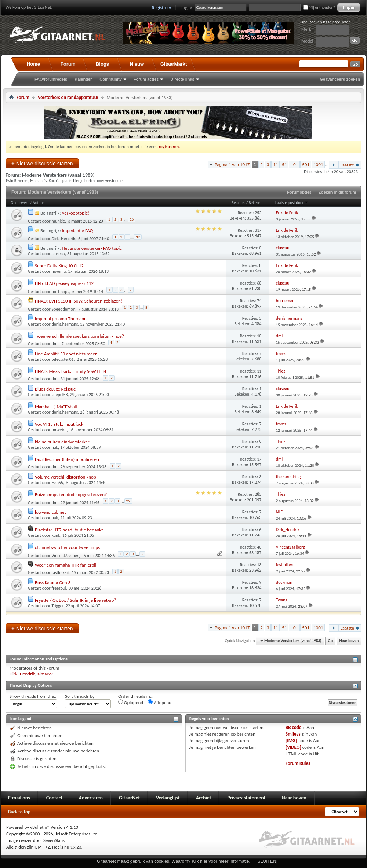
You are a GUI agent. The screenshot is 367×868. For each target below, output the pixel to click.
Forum (68, 64)
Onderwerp (20, 203)
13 (259, 565)
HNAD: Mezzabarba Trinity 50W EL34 (70, 371)
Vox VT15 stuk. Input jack (59, 424)
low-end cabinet (50, 512)
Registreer (162, 8)
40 (259, 547)
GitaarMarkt (174, 64)
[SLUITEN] (267, 861)
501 (306, 164)
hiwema (59, 271)
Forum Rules (298, 763)
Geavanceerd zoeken (340, 79)
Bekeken (256, 203)
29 (128, 501)
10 (259, 336)
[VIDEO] (293, 747)
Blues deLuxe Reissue (55, 389)
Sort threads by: (80, 696)
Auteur (38, 203)
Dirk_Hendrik (63, 239)
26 (132, 219)
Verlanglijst (168, 798)
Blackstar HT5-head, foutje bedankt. (70, 530)
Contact (54, 798)
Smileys (293, 734)
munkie (58, 221)
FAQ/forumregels (51, 79)
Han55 (58, 483)
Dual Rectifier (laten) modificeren (67, 459)
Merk (306, 29)
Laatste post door (292, 203)
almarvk (45, 674)
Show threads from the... (34, 696)
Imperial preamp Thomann (61, 318)
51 (284, 164)
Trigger (58, 606)
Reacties (238, 203)
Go (330, 641)
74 (259, 301)
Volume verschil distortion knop (66, 477)
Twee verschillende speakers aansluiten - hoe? (79, 336)
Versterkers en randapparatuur (68, 97)
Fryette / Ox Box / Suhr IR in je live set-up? (75, 600)
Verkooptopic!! (77, 213)
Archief (204, 798)
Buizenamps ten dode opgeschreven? (71, 495)
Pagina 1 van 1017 (232, 164)
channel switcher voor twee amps (67, 547)
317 (258, 230)
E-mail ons (19, 798)
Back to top (19, 812)
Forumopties (299, 192)
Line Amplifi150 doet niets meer (66, 354)
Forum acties (146, 79)
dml (55, 344)
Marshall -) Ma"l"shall (56, 406)
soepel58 (60, 395)
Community (111, 79)
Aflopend (160, 702)
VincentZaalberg (66, 556)
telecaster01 (63, 359)
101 (294, 164)
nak (55, 447)
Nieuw (137, 64)
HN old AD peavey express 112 (64, 283)
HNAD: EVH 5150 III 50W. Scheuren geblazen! (79, 301)
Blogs (102, 64)
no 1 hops (61, 292)
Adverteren (91, 798)
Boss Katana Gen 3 (53, 583)
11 (275, 164)
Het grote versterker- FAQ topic (92, 248)
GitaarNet (129, 798)
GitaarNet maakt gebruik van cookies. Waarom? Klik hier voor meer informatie (173, 861)
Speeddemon (64, 309)
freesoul (59, 588)
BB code (293, 727)
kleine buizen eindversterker (62, 442)
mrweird (59, 430)
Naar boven (349, 641)
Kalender (83, 79)
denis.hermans (65, 324)
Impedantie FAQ (78, 230)
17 (259, 459)
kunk (56, 535)
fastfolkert (61, 572)
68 (259, 283)
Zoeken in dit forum (337, 192)
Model (307, 41)
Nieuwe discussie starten (42, 163)
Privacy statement (246, 798)
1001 (318, 164)
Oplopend (131, 702)
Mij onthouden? (319, 8)
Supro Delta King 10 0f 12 (59, 266)
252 (258, 213)
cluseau (59, 254)
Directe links (182, 79)
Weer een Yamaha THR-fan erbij (66, 565)
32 (138, 237)
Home (33, 64)
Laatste (350, 165)
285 (258, 494)
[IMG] (291, 741)
